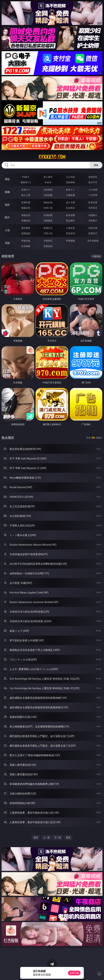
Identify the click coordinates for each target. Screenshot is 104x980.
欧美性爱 (93, 202)
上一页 (46, 837)
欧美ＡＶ (70, 190)
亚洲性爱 (26, 202)
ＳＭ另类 (93, 195)
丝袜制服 (48, 195)
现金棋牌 (70, 182)
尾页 (68, 837)
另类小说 (48, 233)
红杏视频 (26, 246)
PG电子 (26, 177)
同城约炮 (26, 241)
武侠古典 (93, 228)
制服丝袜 (26, 208)
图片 (7, 217)
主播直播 (70, 195)
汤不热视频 (93, 241)
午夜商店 (48, 241)
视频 (7, 192)
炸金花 (48, 182)
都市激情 (26, 228)
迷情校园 (26, 233)
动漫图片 (93, 215)
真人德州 (48, 177)
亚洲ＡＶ (26, 190)
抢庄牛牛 (93, 182)
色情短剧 (48, 246)
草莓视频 (70, 241)
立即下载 (74, 973)
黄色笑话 (70, 233)
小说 (7, 230)
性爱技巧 (93, 233)
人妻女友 (70, 228)
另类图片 (93, 221)
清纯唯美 (48, 221)
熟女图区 (70, 221)
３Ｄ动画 (93, 190)
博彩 (7, 179)
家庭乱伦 (48, 228)
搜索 (96, 165)
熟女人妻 (26, 195)
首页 (36, 837)
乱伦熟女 (70, 208)
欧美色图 (70, 215)
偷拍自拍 (48, 202)
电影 (7, 205)
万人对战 (70, 177)
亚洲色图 (48, 215)
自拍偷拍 (48, 190)
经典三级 (48, 208)
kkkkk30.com (52, 157)
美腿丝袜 (26, 221)
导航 (7, 243)
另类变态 (93, 208)
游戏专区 (93, 177)
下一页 (58, 837)
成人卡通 (70, 202)
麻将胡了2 (26, 182)
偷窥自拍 (26, 215)
